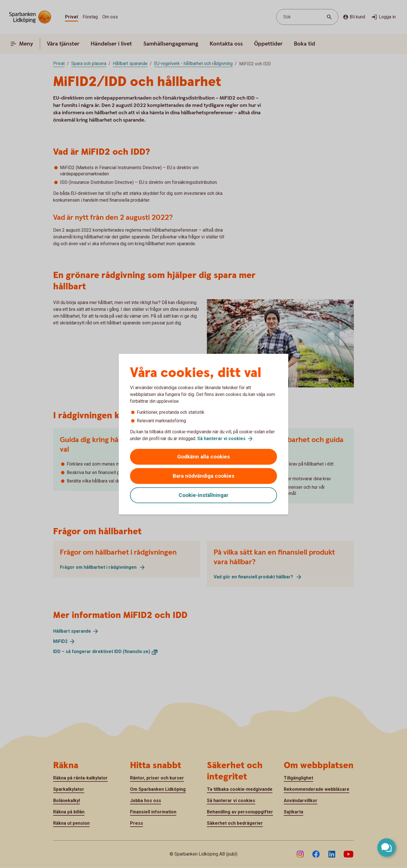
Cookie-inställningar (203, 495)
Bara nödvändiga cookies (203, 476)
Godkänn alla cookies (203, 457)
